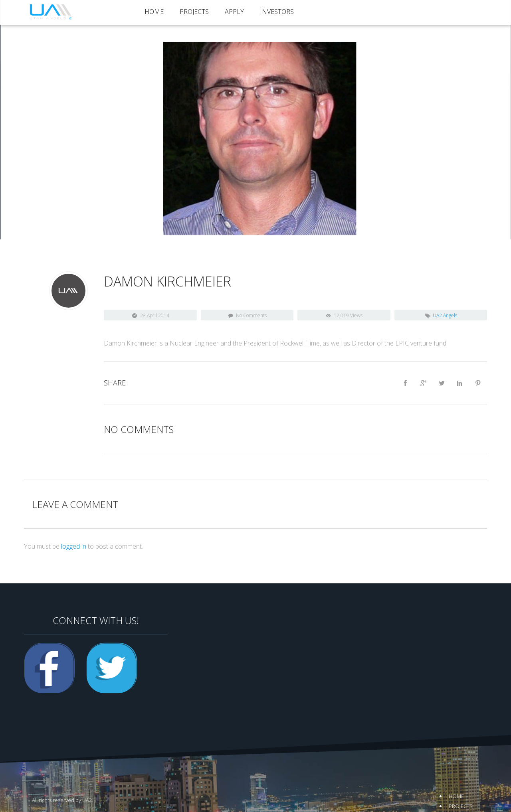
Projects (194, 12)
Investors (277, 12)
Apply (234, 12)
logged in (74, 546)
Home (154, 12)
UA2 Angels (445, 315)
